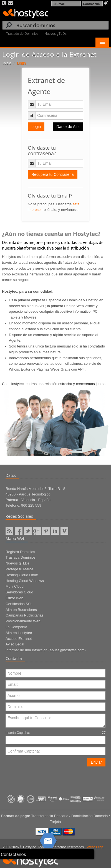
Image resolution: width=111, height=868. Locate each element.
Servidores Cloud (19, 592)
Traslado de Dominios (22, 34)
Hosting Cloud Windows (25, 581)
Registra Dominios (20, 552)
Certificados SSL (19, 604)
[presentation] (48, 777)
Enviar (96, 762)
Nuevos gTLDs (55, 34)
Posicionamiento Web (23, 621)
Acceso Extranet (19, 639)
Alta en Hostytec (19, 633)
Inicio (7, 63)
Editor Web (14, 598)
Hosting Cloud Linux (22, 575)
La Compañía (16, 627)
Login (36, 127)
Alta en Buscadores (21, 610)
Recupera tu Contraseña (53, 174)
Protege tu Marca (19, 569)
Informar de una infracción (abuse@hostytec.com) (46, 650)
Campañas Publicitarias (25, 615)
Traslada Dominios (21, 557)
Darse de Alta (68, 127)
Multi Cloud (15, 586)
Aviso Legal (15, 644)
